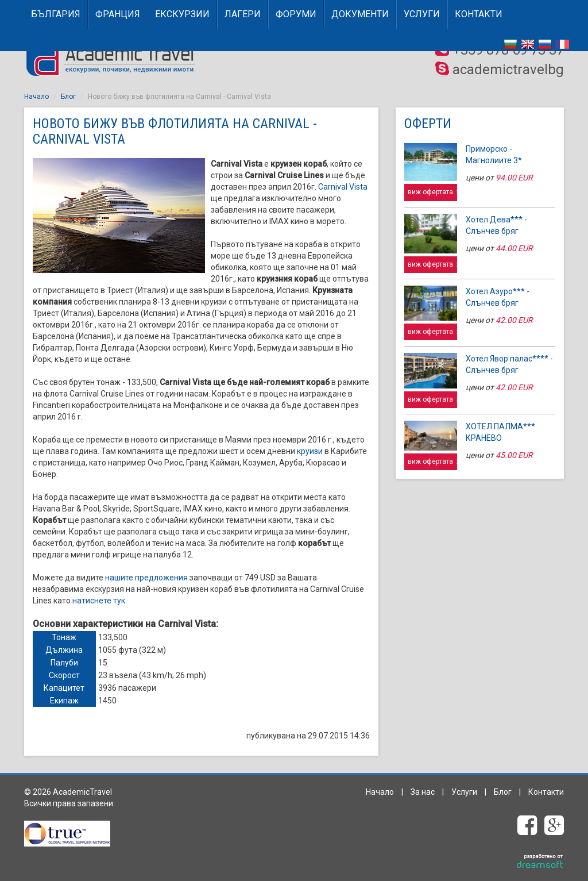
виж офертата (432, 192)
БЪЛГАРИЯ (56, 14)
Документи (360, 14)
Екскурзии (182, 14)
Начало (36, 97)
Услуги (422, 14)
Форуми (296, 14)
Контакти (479, 14)
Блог (68, 97)
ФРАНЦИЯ (118, 14)
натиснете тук (99, 601)
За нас (423, 792)
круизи (310, 451)
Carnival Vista (343, 187)
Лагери (243, 14)
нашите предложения (146, 578)
